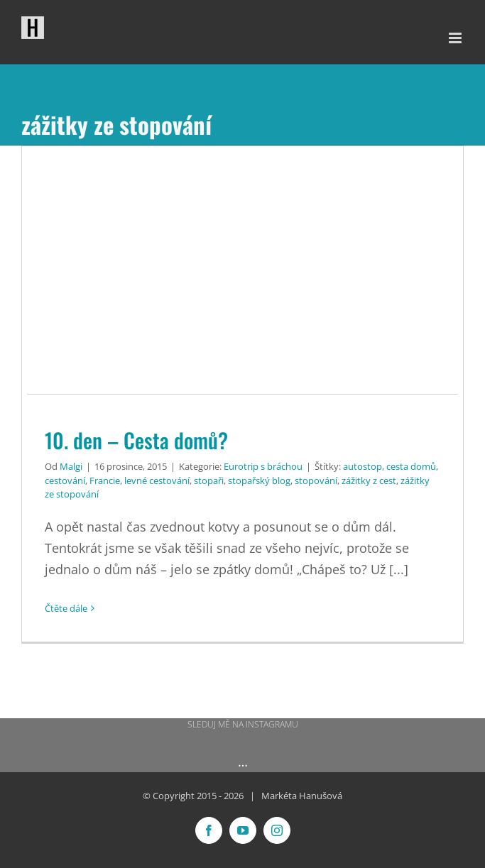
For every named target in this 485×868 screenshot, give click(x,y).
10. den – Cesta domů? (136, 440)
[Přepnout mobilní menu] (456, 38)
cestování (65, 480)
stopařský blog (259, 480)
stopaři (209, 480)
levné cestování (157, 480)
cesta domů (411, 466)
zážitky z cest (369, 480)
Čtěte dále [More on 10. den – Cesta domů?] (66, 608)
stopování (316, 480)
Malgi (71, 466)
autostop (363, 466)
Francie (105, 480)
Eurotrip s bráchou (263, 466)
